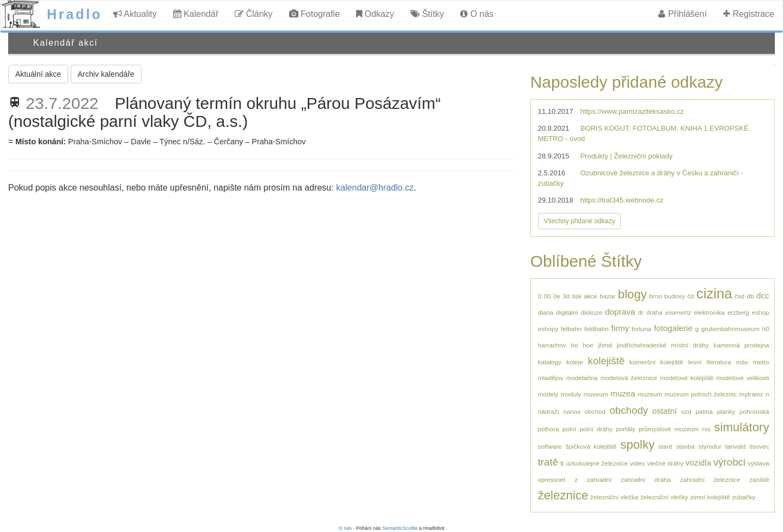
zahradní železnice (710, 479)
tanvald (736, 446)
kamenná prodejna (742, 345)
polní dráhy (596, 429)
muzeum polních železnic (701, 394)
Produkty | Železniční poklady (627, 156)
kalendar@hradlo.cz (375, 188)
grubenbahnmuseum (730, 329)
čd (690, 296)
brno (655, 296)
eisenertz (678, 312)
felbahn (571, 329)
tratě (548, 462)
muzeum (650, 394)
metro (761, 362)
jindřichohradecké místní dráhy (662, 345)
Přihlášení (683, 14)
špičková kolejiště (591, 446)
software (550, 446)
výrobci (729, 462)
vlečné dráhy (665, 463)
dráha (654, 312)
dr (640, 312)
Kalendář (196, 14)
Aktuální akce (38, 74)
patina (704, 411)
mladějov (551, 378)
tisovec (759, 446)
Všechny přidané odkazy (580, 221)
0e (557, 296)
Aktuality (135, 14)
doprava (620, 312)
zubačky (744, 497)
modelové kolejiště (687, 378)
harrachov (552, 345)
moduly (571, 394)
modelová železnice (629, 378)
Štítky (427, 14)
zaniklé (759, 479)
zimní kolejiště (710, 497)
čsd (739, 296)
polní (569, 429)
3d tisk (572, 296)
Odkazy (375, 14)
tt (562, 463)
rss (706, 429)
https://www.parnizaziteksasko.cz (632, 111)
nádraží (549, 411)
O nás (477, 14)
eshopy (548, 329)
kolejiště (607, 361)
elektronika (709, 312)
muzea (623, 393)
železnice (563, 495)
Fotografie (314, 14)
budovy (675, 296)
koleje (575, 362)
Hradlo (75, 14)
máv (742, 362)
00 (548, 296)
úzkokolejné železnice (597, 463)
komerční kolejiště (656, 362)
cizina (714, 293)
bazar (607, 296)
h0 (766, 329)
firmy (620, 328)
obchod (595, 411)
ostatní (665, 411)
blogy (632, 294)
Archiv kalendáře (106, 74)
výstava (758, 463)
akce (591, 296)
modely (548, 394)
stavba (686, 446)
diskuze (592, 312)
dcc (763, 295)
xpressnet (552, 479)
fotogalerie (673, 328)
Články (253, 14)
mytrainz (751, 394)
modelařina (582, 378)
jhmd (605, 345)
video (638, 463)
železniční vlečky (664, 497)
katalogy (550, 362)
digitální (567, 312)
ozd (686, 411)
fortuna (641, 329)
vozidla (698, 463)
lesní (695, 362)
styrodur (710, 446)
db (751, 296)
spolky (637, 445)
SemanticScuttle (400, 528)
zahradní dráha (646, 479)
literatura (718, 362)
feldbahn (597, 329)
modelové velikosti (742, 378)
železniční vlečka (614, 497)
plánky (726, 411)
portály (625, 429)
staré (665, 446)
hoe (588, 345)
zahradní (599, 479)
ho (574, 345)
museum (596, 394)
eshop (761, 312)
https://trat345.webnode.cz (622, 200)
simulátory (741, 427)
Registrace (749, 14)
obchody (629, 410)
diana (546, 312)
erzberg (738, 312)
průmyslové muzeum (669, 429)
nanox (572, 411)
